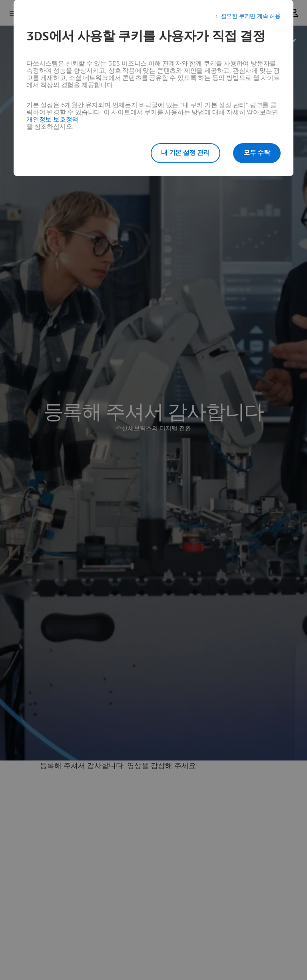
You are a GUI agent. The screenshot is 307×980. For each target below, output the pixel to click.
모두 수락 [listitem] (257, 153)
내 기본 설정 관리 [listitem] (185, 153)
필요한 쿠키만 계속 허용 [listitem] (251, 16)
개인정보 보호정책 (52, 120)
